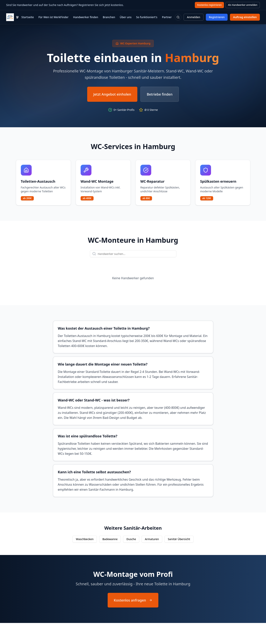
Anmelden (194, 17)
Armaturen (152, 539)
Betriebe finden (160, 94)
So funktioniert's (147, 17)
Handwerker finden (86, 17)
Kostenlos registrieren (209, 5)
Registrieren (217, 17)
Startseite (28, 17)
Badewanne (110, 539)
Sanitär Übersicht (179, 539)
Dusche (131, 539)
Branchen (109, 17)
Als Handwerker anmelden (243, 5)
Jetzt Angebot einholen (112, 94)
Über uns (126, 17)
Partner (167, 17)
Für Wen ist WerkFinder (53, 17)
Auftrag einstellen (245, 17)
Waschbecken (85, 539)
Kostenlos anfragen (133, 600)
